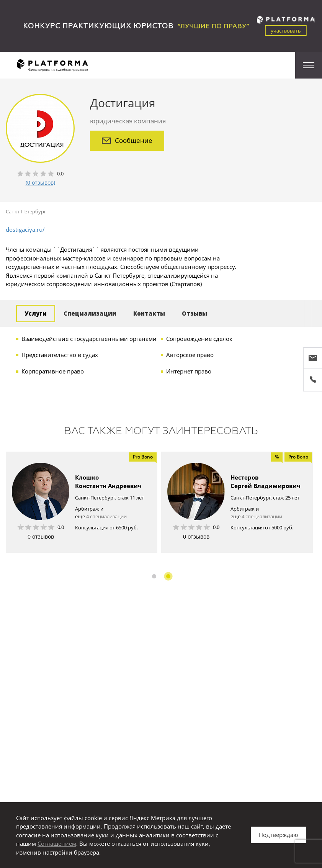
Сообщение (127, 140)
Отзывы (195, 313)
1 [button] (154, 576)
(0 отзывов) (40, 183)
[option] (82, 502)
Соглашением (57, 843)
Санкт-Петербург (26, 211)
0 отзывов (41, 536)
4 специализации (106, 516)
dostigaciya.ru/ (25, 229)
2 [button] (168, 576)
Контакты (149, 313)
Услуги (36, 313)
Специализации (90, 313)
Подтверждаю (278, 835)
